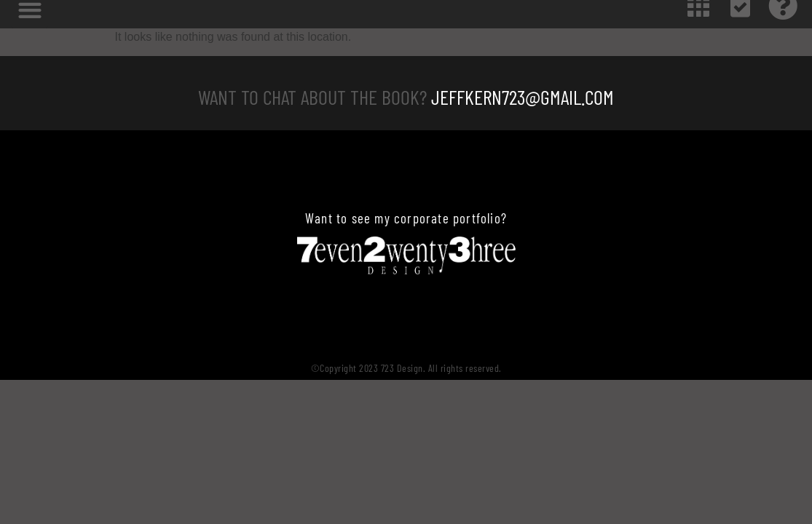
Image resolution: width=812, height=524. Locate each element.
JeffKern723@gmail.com (523, 97)
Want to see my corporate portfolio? (406, 218)
